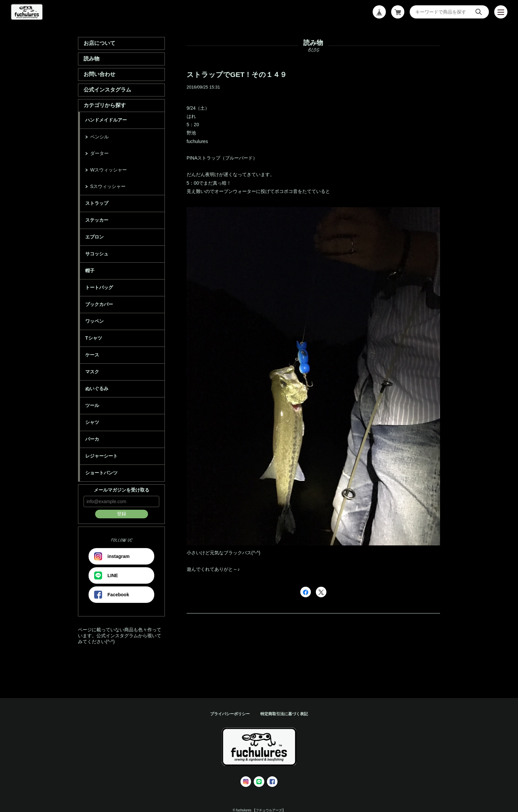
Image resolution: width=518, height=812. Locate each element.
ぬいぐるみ (97, 388)
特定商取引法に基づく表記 (284, 714)
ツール (92, 405)
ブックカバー (99, 304)
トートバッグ (99, 287)
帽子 (90, 271)
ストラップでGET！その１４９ (237, 74)
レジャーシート (101, 456)
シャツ (92, 422)
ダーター (99, 153)
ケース (92, 355)
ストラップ (97, 203)
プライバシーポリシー (230, 714)
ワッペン (94, 321)
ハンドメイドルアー (106, 120)
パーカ (92, 439)
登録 (122, 514)
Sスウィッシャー (108, 186)
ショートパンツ (101, 473)
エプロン (94, 237)
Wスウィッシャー (109, 170)
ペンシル (99, 137)
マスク (92, 372)
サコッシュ (97, 254)
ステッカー (97, 220)
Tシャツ (94, 338)
